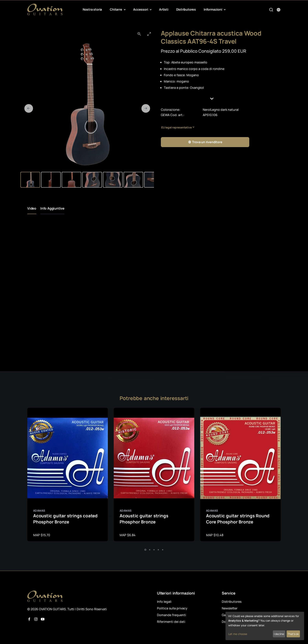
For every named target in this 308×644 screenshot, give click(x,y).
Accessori (141, 9)
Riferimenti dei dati (171, 622)
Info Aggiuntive (52, 208)
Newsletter (230, 608)
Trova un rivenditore (205, 142)
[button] (221, 99)
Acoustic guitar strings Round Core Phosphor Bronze (238, 519)
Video (32, 208)
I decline (279, 634)
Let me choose (238, 634)
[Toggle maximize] (149, 34)
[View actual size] (139, 34)
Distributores (186, 9)
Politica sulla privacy (172, 608)
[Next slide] (146, 108)
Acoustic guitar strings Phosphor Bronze (144, 519)
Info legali (164, 602)
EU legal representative (176, 127)
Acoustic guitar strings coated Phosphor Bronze (65, 519)
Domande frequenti (171, 615)
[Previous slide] (29, 108)
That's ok (293, 634)
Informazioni (213, 9)
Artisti (164, 9)
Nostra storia (92, 9)
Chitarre (116, 9)
